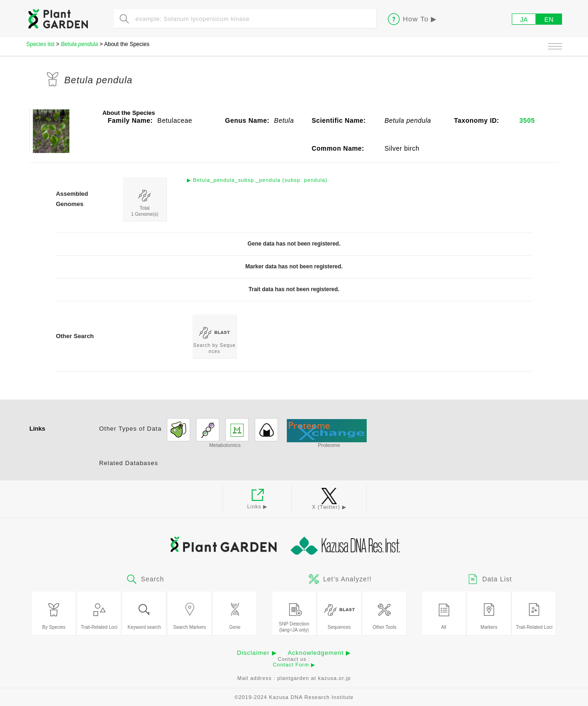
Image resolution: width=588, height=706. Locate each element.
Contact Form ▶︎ (294, 665)
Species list (41, 44)
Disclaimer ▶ (257, 653)
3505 (527, 120)
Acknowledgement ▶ (319, 653)
